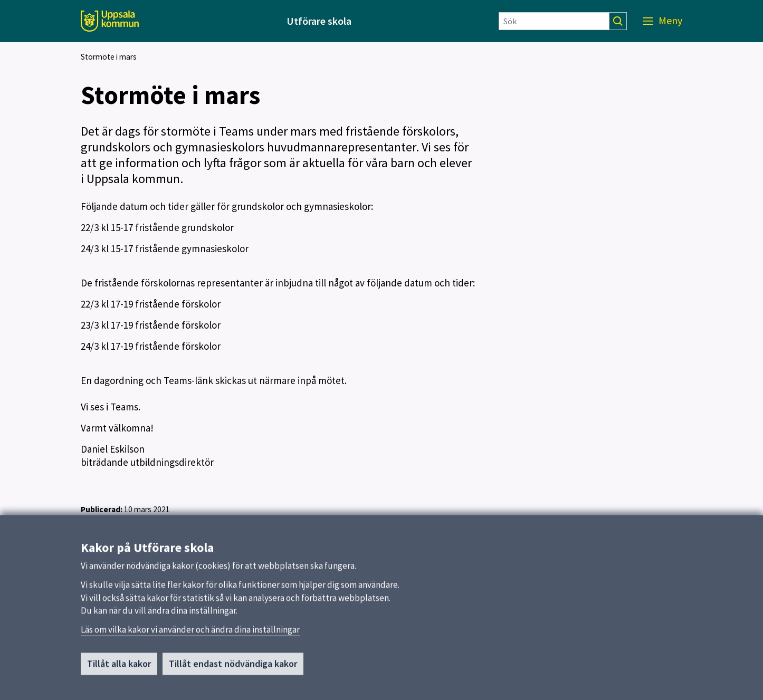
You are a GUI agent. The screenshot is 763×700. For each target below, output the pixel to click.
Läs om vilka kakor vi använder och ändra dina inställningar (190, 633)
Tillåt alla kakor (119, 667)
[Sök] (554, 21)
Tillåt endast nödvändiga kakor (233, 667)
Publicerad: (102, 509)
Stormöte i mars (109, 57)
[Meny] (662, 21)
